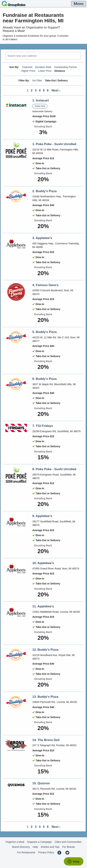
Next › (56, 90)
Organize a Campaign (39, 842)
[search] (43, 56)
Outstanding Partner (66, 67)
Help (35, 847)
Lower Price (45, 71)
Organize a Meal (15, 842)
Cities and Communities (68, 842)
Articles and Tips (50, 847)
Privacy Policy (46, 852)
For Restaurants (26, 852)
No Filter (37, 81)
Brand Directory (21, 847)
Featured (27, 67)
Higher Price (28, 71)
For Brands (69, 847)
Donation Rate (43, 67)
